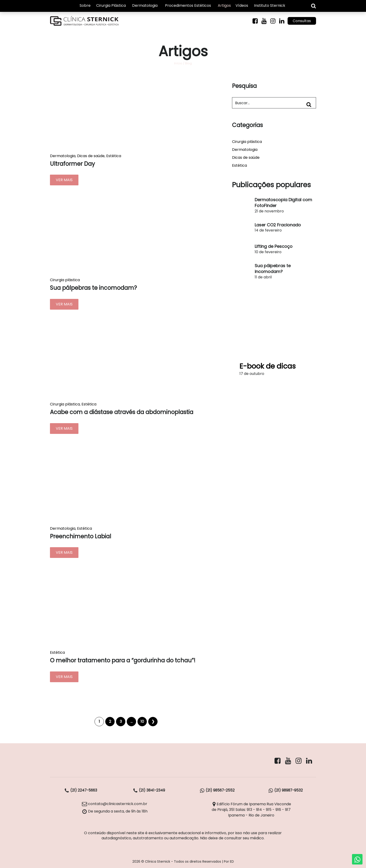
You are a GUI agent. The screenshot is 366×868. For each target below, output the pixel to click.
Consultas (301, 22)
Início (178, 64)
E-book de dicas (268, 367)
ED (232, 862)
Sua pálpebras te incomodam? (273, 269)
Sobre (85, 6)
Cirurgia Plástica (111, 6)
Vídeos (242, 6)
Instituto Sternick (270, 6)
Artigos (224, 6)
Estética (114, 156)
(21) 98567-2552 (217, 791)
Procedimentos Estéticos (188, 6)
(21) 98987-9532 (285, 791)
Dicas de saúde (91, 156)
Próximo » (153, 722)
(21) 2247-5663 (81, 791)
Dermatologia (145, 6)
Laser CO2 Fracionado (278, 225)
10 (142, 722)
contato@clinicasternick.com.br (115, 804)
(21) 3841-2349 (149, 791)
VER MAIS (64, 181)
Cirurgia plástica (65, 281)
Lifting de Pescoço (274, 247)
